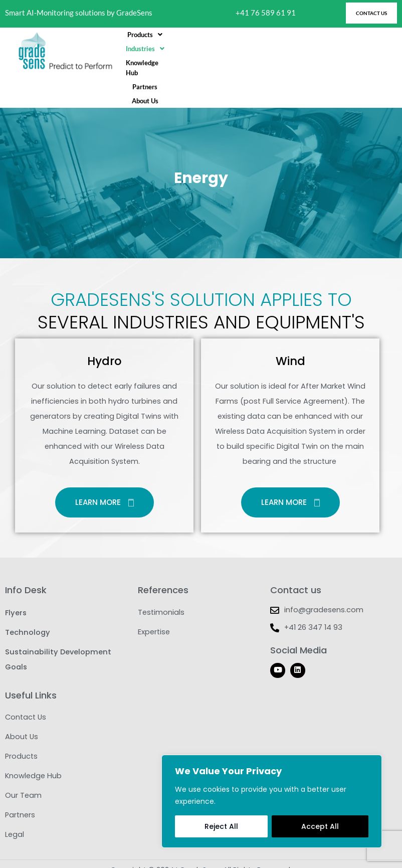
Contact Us (26, 699)
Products (162, 51)
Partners (313, 51)
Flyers (16, 593)
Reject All (221, 826)
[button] (162, 51)
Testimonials (161, 593)
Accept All (320, 826)
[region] (272, 801)
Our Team (23, 779)
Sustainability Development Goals (58, 641)
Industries (211, 51)
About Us (351, 51)
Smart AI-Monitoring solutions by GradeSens (79, 13)
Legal (15, 819)
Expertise (154, 613)
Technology (27, 613)
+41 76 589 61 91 (266, 13)
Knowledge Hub (266, 51)
